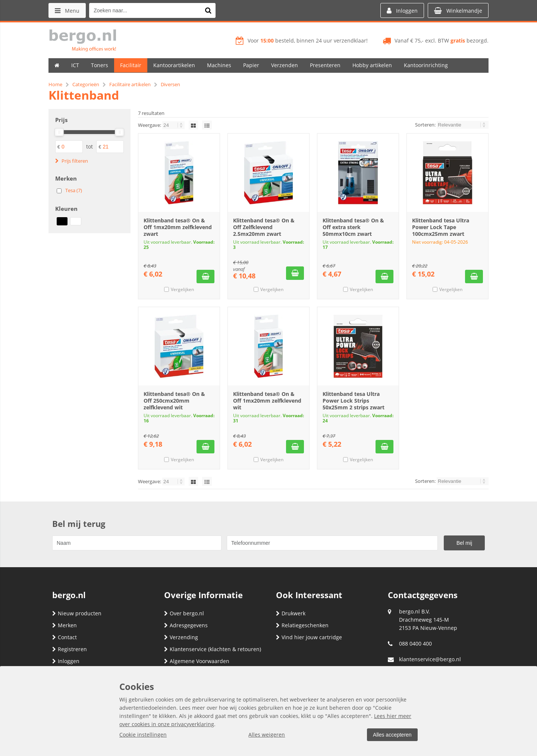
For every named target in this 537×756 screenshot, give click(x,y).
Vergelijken (182, 289)
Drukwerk (291, 613)
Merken (65, 625)
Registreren (70, 649)
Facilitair (131, 65)
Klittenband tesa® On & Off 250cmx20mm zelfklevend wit (174, 401)
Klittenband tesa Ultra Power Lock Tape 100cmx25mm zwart (441, 227)
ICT (75, 65)
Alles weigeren (267, 735)
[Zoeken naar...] (208, 10)
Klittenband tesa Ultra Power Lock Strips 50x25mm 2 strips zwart (354, 401)
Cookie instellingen (143, 735)
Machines (219, 65)
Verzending (181, 637)
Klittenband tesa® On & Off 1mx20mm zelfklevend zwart (178, 227)
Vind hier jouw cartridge (309, 637)
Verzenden (285, 65)
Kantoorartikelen (174, 65)
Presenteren (325, 65)
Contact (65, 637)
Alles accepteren (392, 735)
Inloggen (66, 661)
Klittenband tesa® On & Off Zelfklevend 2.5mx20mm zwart (264, 227)
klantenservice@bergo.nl (430, 659)
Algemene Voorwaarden (197, 661)
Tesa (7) (74, 190)
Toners (100, 65)
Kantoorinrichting (426, 65)
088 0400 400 (415, 643)
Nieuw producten (77, 613)
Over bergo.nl (184, 613)
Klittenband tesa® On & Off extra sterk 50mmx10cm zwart (353, 227)
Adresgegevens (186, 625)
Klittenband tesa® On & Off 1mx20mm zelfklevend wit (267, 401)
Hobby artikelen (372, 65)
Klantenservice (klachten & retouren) (213, 649)
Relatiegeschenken (302, 625)
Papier (251, 65)
